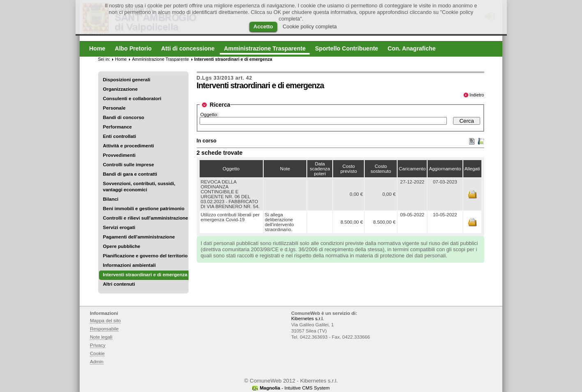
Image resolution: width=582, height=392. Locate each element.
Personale (114, 108)
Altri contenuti (119, 284)
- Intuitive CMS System (294, 388)
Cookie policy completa (310, 26)
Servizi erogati (119, 227)
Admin (97, 362)
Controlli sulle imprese (129, 165)
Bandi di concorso (124, 117)
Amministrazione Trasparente (160, 59)
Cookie (97, 353)
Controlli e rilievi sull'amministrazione (146, 218)
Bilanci (111, 199)
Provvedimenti (119, 155)
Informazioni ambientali (130, 265)
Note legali (101, 337)
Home (121, 59)
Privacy (98, 345)
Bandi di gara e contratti (130, 174)
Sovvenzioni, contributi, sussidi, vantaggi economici (139, 187)
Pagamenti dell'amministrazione (139, 237)
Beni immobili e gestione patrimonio (144, 209)
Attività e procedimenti (129, 146)
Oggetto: (209, 115)
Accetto (263, 26)
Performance (118, 127)
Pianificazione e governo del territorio (145, 256)
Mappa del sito (105, 321)
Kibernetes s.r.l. (307, 319)
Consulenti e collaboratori (132, 99)
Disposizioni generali (127, 80)
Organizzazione (121, 89)
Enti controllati (120, 136)
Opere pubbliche (122, 246)
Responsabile (104, 329)
